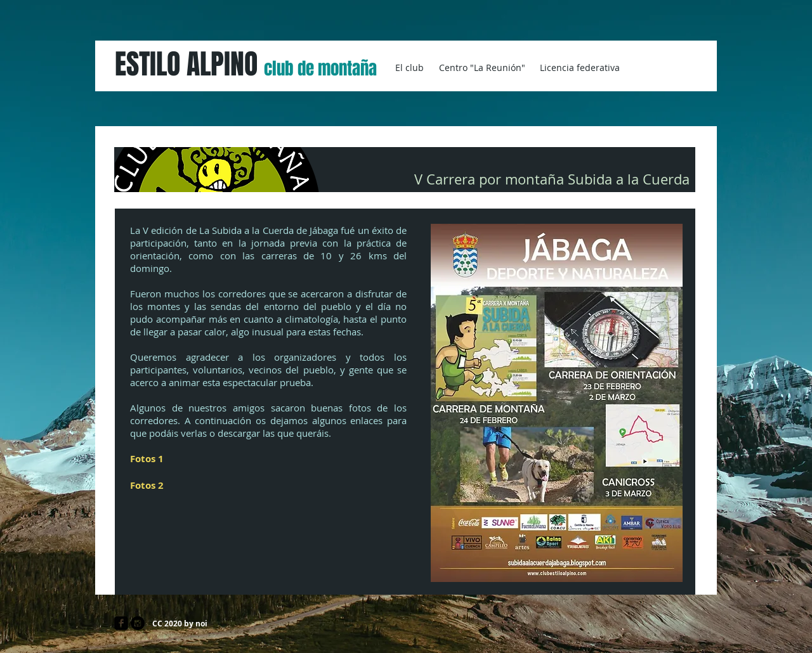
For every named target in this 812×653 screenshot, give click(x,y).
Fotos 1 (147, 459)
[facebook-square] (121, 623)
